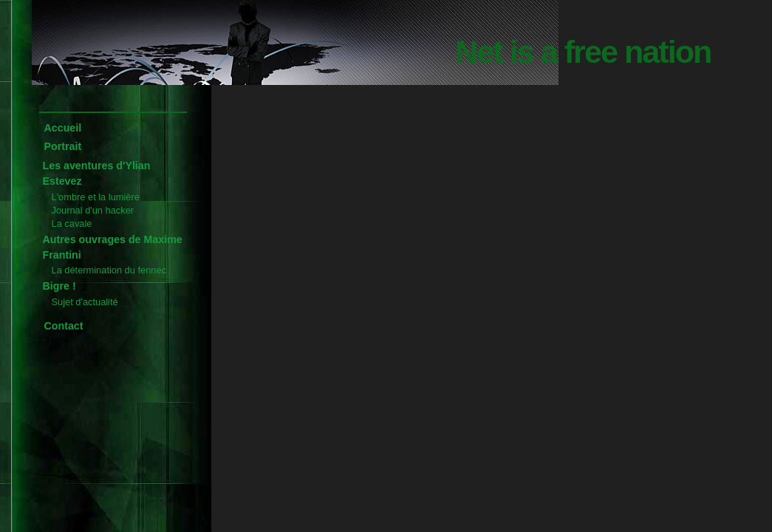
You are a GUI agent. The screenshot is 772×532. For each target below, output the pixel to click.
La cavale (72, 224)
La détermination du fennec (109, 270)
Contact (64, 326)
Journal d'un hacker (93, 210)
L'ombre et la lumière (96, 197)
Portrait (63, 146)
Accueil (63, 128)
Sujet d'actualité (85, 302)
